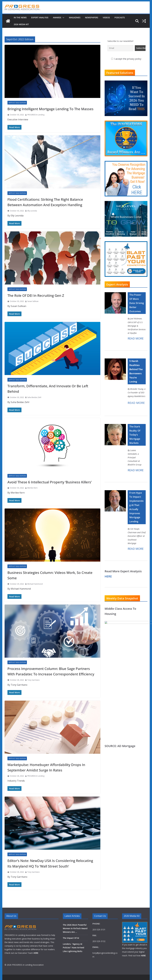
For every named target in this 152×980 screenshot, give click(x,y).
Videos (106, 17)
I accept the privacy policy (126, 59)
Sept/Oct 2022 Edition (17, 103)
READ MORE (136, 338)
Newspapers (92, 17)
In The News (20, 17)
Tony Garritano (33, 680)
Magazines (75, 17)
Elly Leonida (32, 211)
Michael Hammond (35, 584)
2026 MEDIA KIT (21, 24)
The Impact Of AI (71, 938)
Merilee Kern (32, 488)
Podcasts (120, 17)
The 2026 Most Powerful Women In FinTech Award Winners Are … (75, 928)
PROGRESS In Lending (36, 115)
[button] (63, 18)
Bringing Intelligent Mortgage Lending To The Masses (50, 109)
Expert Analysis (40, 17)
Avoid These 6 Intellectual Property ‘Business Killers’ (50, 482)
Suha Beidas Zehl (34, 397)
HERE (108, 576)
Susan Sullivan (33, 301)
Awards (57, 17)
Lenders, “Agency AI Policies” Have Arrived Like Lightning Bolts (73, 948)
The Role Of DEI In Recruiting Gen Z (36, 295)
